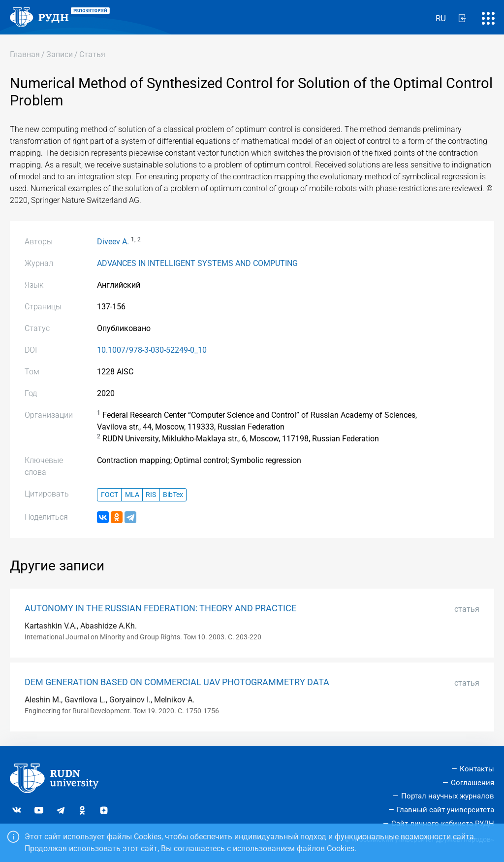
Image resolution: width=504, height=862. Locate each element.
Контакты (477, 769)
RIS (151, 495)
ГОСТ (110, 495)
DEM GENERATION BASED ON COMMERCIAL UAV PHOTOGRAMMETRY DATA (177, 682)
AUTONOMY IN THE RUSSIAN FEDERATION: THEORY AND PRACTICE (160, 608)
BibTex (173, 495)
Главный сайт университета (445, 810)
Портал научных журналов (448, 796)
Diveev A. (113, 242)
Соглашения (472, 783)
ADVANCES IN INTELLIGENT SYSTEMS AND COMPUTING (197, 263)
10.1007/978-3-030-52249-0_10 (152, 350)
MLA (132, 495)
